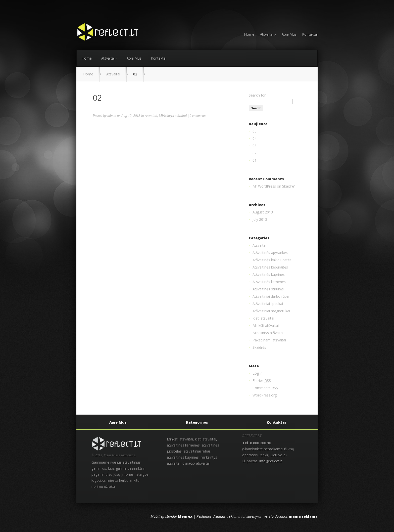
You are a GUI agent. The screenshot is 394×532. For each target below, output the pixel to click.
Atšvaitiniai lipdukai (268, 304)
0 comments (198, 116)
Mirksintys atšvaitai (173, 116)
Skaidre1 (289, 186)
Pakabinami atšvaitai (269, 340)
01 (255, 160)
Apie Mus (289, 35)
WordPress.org (265, 395)
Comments (265, 388)
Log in (258, 373)
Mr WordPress (264, 186)
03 (255, 146)
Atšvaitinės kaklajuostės (272, 260)
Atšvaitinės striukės (268, 289)
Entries (262, 381)
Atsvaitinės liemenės (269, 282)
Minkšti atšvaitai (266, 325)
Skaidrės (259, 347)
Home (249, 35)
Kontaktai (310, 35)
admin (112, 116)
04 (255, 138)
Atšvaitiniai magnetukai (271, 311)
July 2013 (260, 219)
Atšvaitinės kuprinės (269, 274)
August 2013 (263, 212)
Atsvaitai (113, 74)
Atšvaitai (268, 35)
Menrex (185, 516)
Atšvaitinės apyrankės (270, 253)
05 (255, 131)
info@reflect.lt (271, 461)
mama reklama (303, 516)
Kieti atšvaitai (263, 318)
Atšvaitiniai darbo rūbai (271, 296)
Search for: (258, 95)
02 (255, 153)
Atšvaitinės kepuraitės (270, 267)
